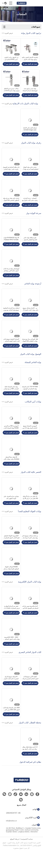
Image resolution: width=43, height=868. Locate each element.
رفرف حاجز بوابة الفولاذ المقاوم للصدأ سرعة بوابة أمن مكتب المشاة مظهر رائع (30, 172)
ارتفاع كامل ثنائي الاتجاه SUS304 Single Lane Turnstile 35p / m (30, 132)
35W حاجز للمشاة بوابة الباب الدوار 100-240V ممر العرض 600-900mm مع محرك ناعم (11, 725)
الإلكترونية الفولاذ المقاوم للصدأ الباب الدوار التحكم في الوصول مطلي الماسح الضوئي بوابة (11, 549)
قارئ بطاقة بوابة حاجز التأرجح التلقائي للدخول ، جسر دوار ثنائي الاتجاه (30, 244)
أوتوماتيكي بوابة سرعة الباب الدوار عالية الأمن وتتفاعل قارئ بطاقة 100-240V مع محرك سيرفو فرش (11, 276)
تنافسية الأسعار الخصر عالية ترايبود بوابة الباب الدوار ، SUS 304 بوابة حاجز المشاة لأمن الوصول (30, 59)
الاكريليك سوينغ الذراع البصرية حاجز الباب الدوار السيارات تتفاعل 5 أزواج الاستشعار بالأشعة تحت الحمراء (11, 693)
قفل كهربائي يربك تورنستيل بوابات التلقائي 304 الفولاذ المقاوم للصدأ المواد (30, 348)
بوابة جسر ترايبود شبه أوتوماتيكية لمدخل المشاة (30, 91)
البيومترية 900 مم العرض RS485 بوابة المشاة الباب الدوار (11, 437)
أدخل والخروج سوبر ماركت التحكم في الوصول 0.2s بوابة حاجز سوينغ (30, 621)
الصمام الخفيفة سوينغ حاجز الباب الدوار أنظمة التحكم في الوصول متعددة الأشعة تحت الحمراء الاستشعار (11, 348)
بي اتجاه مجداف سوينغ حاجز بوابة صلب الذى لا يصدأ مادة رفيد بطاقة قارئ (30, 549)
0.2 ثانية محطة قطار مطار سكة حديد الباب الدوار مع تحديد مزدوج (30, 765)
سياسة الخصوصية (27, 856)
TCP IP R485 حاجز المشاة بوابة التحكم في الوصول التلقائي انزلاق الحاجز (30, 396)
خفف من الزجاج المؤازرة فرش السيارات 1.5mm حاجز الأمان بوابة (11, 621)
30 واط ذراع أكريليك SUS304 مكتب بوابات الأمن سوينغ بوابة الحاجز (11, 469)
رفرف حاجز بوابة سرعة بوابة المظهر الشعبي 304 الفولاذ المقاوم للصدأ (11, 204)
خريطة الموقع (15, 856)
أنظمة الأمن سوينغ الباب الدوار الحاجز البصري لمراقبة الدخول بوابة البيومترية (30, 693)
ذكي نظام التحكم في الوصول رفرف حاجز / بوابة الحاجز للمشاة (11, 172)
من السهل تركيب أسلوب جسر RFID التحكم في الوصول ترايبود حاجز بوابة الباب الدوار (11, 59)
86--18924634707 (13, 830)
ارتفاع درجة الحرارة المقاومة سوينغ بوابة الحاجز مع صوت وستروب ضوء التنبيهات (11, 316)
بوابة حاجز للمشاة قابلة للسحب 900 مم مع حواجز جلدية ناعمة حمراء (11, 396)
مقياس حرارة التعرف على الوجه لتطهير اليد (11, 509)
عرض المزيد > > (7, 33)
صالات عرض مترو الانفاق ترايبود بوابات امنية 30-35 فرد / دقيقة (11, 91)
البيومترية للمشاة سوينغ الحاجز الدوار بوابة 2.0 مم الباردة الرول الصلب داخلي (30, 437)
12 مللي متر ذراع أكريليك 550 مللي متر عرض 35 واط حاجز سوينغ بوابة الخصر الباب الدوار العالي (30, 509)
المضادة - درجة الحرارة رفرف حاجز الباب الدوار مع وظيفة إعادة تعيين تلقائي (30, 204)
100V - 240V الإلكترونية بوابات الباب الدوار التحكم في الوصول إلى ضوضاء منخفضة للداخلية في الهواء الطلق (11, 653)
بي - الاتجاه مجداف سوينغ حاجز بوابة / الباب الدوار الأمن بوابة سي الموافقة (30, 316)
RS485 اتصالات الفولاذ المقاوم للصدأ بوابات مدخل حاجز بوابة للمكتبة (11, 581)
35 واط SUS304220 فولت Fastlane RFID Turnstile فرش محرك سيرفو (11, 244)
